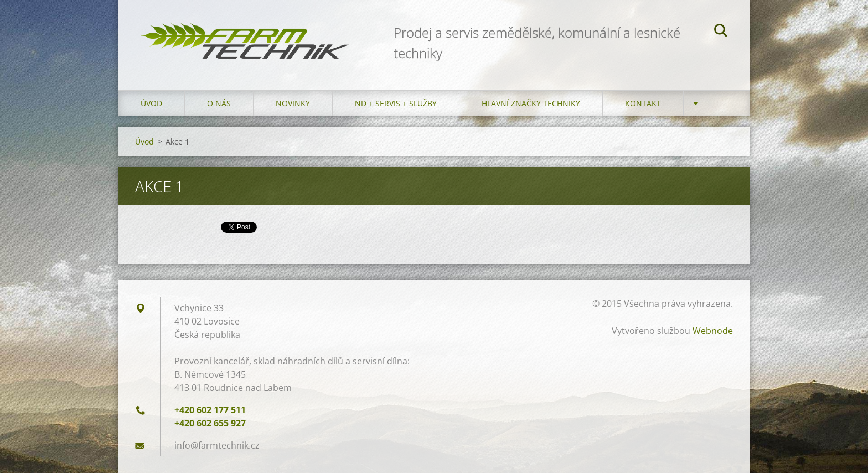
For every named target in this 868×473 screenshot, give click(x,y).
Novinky (293, 103)
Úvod (151, 103)
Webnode (713, 331)
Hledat (721, 32)
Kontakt (643, 103)
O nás (219, 103)
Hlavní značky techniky (531, 103)
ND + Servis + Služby (396, 103)
